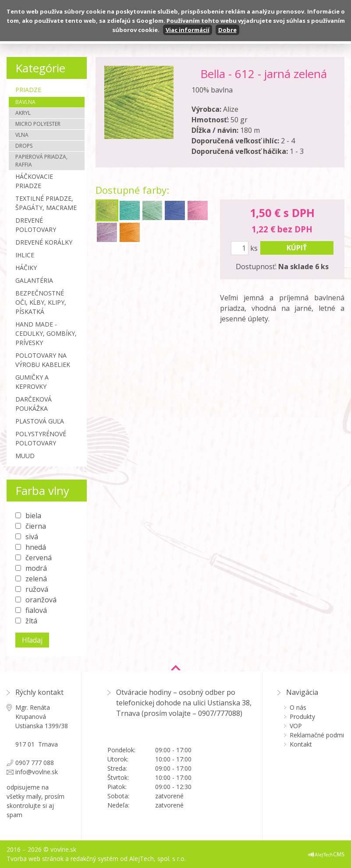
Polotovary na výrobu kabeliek (43, 360)
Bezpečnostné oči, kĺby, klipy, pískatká (41, 302)
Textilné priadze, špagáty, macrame (46, 203)
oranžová (41, 600)
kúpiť (297, 248)
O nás (298, 707)
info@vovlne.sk (37, 772)
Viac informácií (188, 30)
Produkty (302, 717)
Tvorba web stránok (35, 859)
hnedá (36, 547)
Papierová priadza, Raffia (41, 161)
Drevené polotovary (36, 225)
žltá (31, 621)
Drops (24, 146)
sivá (32, 537)
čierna (36, 526)
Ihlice (25, 255)
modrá (36, 568)
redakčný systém (94, 859)
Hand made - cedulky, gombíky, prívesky (46, 333)
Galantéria (34, 280)
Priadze (28, 90)
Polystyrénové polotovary (41, 438)
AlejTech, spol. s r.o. (158, 859)
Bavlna (25, 102)
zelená (36, 579)
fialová (36, 610)
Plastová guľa (40, 421)
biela (33, 516)
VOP (296, 726)
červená (39, 558)
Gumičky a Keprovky (32, 382)
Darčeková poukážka (34, 404)
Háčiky (26, 268)
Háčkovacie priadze (34, 181)
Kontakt (301, 744)
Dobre (227, 30)
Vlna (22, 135)
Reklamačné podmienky (317, 735)
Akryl (23, 113)
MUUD (25, 456)
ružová (37, 589)
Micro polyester (38, 124)
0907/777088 (219, 713)
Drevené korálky (44, 242)
